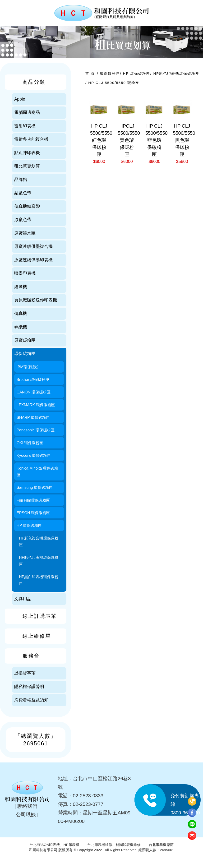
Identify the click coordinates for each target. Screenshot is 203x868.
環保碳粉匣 (25, 354)
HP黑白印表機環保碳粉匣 (39, 580)
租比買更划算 (27, 166)
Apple (20, 99)
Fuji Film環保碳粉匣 (33, 500)
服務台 (31, 656)
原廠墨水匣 (25, 233)
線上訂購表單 (40, 616)
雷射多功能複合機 (31, 139)
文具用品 (23, 599)
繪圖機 (21, 287)
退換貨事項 (25, 673)
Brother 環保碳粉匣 (33, 379)
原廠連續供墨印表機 (33, 260)
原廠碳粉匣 (25, 340)
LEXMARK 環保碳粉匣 (36, 405)
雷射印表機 (25, 126)
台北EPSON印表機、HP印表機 (54, 845)
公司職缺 (26, 815)
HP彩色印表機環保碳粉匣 (39, 561)
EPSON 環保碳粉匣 (33, 513)
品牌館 (21, 180)
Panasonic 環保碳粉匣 (36, 430)
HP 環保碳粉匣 (29, 525)
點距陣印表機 (27, 153)
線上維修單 (37, 636)
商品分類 (34, 82)
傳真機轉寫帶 (27, 206)
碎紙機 (21, 327)
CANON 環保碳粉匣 (34, 392)
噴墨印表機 (25, 273)
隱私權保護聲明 (29, 687)
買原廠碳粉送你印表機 (36, 300)
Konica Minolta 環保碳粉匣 (37, 471)
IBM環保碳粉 (28, 367)
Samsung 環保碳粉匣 (35, 487)
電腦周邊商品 (27, 112)
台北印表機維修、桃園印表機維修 (114, 845)
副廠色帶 (23, 193)
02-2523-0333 (88, 796)
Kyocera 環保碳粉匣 (34, 455)
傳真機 (21, 314)
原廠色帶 (23, 220)
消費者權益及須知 (31, 700)
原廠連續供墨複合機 (33, 246)
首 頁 (90, 73)
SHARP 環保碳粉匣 (33, 417)
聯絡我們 (27, 806)
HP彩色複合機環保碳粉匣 (39, 541)
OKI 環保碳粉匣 (30, 443)
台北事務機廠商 (161, 845)
